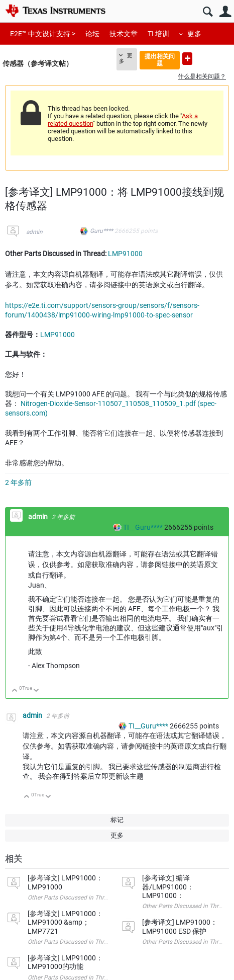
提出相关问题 (160, 60)
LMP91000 (125, 254)
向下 (36, 691)
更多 (194, 34)
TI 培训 (158, 34)
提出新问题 (187, 59)
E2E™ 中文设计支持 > (43, 34)
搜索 (208, 12)
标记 (117, 820)
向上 (15, 691)
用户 (225, 12)
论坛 (92, 34)
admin (34, 232)
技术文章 (124, 34)
